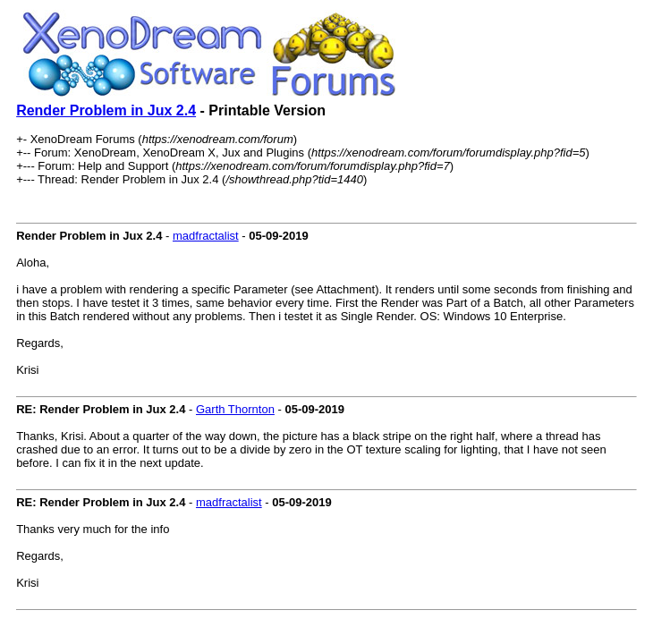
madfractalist (206, 236)
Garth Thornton (235, 409)
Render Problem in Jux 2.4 (106, 110)
